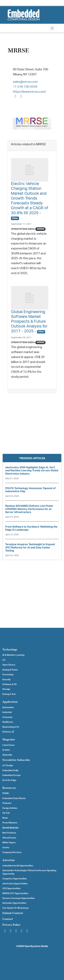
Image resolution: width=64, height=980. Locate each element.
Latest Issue (9, 745)
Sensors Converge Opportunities (19, 898)
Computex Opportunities (15, 879)
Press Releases (10, 823)
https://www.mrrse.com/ (29, 92)
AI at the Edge (9, 780)
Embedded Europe (12, 775)
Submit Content (13, 913)
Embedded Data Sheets (14, 798)
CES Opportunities (11, 888)
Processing (8, 675)
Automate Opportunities (14, 903)
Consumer (7, 717)
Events (6, 848)
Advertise (9, 860)
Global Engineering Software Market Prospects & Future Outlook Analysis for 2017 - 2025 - (29, 322)
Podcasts (7, 803)
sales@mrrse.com (25, 82)
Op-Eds (6, 813)
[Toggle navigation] (52, 28)
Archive (6, 750)
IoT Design (8, 765)
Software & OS (9, 684)
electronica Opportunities (15, 884)
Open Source (9, 665)
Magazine (9, 739)
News (5, 818)
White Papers (9, 843)
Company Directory (12, 852)
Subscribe (7, 755)
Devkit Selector (11, 828)
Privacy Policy (11, 925)
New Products (9, 833)
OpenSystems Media (23, 229)
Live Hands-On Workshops (16, 908)
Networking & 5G (11, 727)
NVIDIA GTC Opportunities (15, 893)
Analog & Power (10, 670)
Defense (8, 732)
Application (10, 702)
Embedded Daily (10, 770)
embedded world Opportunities (18, 866)
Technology (10, 650)
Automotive (8, 707)
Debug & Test (9, 694)
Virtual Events (9, 838)
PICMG (6, 793)
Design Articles (10, 808)
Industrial (7, 712)
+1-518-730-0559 (25, 87)
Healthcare (8, 722)
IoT (4, 660)
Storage (6, 689)
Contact (8, 919)
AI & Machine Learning (13, 655)
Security (6, 680)
